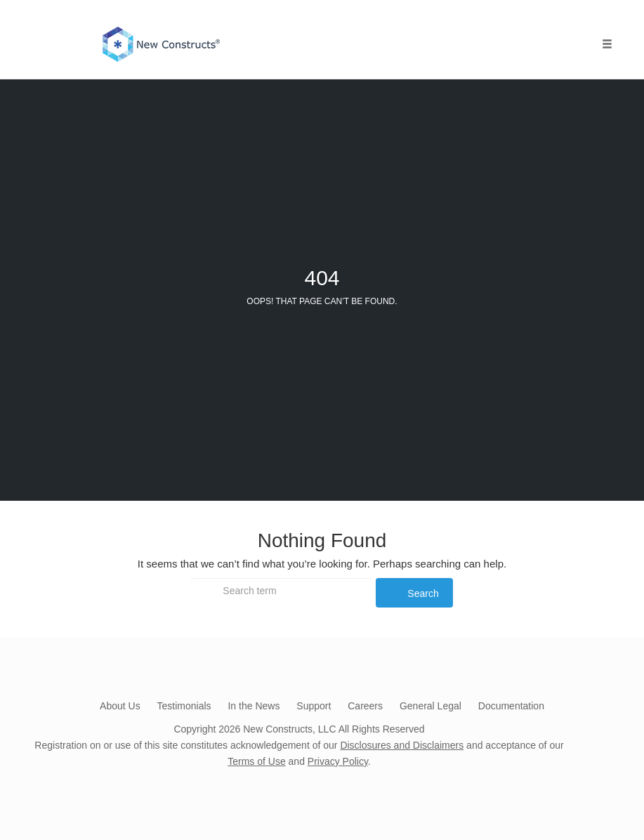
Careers (365, 706)
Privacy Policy (338, 761)
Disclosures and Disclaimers (402, 745)
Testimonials (184, 706)
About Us (120, 706)
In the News (254, 706)
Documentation (511, 706)
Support (314, 706)
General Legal (431, 706)
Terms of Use (256, 761)
